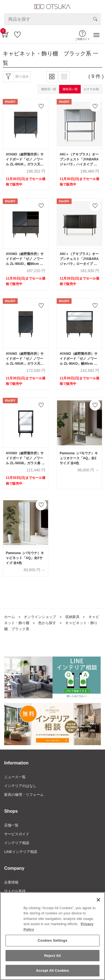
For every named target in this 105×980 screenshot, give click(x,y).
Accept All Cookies (53, 971)
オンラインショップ (40, 617)
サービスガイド (17, 834)
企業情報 (11, 882)
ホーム (10, 617)
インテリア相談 (17, 843)
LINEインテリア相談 (21, 852)
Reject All (53, 956)
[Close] (98, 900)
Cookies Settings (53, 940)
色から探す (47, 623)
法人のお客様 (15, 891)
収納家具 (72, 617)
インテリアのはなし (20, 786)
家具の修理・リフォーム (24, 795)
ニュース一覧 (15, 777)
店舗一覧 (11, 825)
